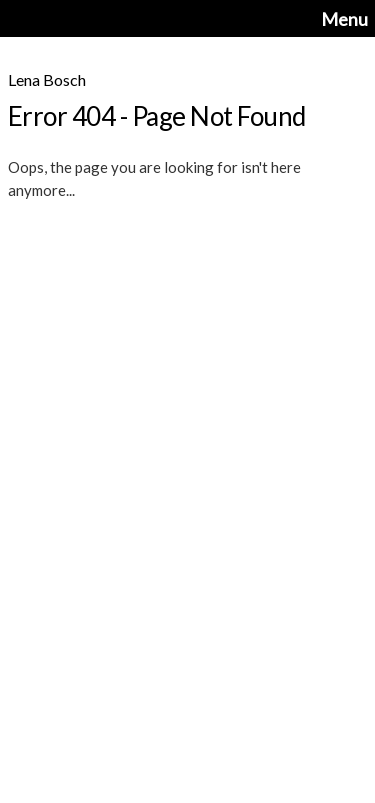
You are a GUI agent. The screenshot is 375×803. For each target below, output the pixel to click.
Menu (344, 19)
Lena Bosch (47, 79)
